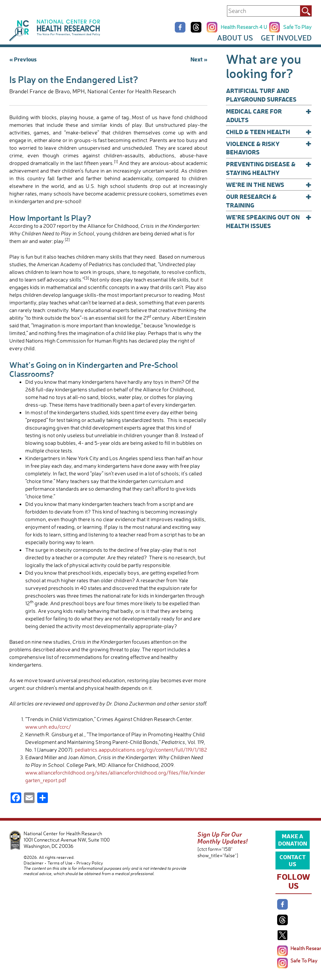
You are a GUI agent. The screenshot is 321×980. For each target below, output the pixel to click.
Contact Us (293, 860)
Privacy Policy (90, 863)
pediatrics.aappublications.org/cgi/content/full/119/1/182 (141, 750)
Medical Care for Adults (269, 115)
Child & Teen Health (269, 132)
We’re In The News (269, 185)
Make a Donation (293, 839)
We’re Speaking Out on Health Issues (269, 221)
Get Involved (286, 38)
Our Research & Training (269, 201)
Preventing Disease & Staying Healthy (269, 168)
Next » (199, 59)
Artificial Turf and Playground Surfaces (261, 95)
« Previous (23, 59)
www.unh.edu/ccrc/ (48, 727)
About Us (235, 38)
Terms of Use (60, 863)
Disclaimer (34, 863)
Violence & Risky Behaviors (269, 148)
